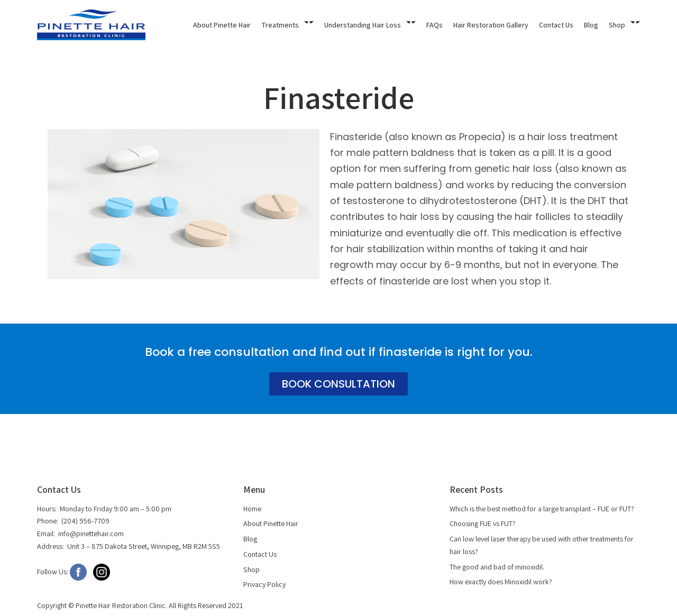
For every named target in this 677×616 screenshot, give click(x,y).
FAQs (434, 25)
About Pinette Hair (222, 25)
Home (252, 509)
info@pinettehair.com (91, 534)
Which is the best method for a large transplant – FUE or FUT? (541, 509)
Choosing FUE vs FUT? (482, 524)
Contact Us (556, 25)
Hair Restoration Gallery (491, 25)
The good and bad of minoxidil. (497, 566)
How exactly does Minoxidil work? (501, 582)
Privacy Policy (264, 584)
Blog (591, 25)
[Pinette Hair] (91, 25)
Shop (251, 569)
